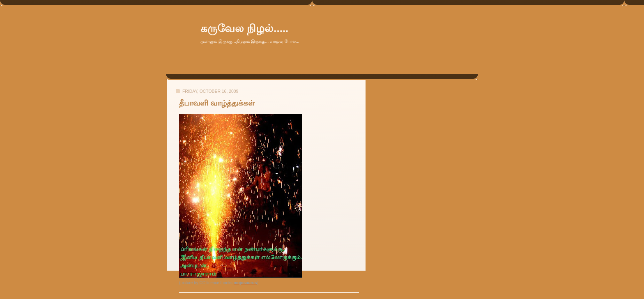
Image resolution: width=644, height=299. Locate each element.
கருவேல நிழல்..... (244, 28)
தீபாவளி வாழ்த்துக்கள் (217, 103)
